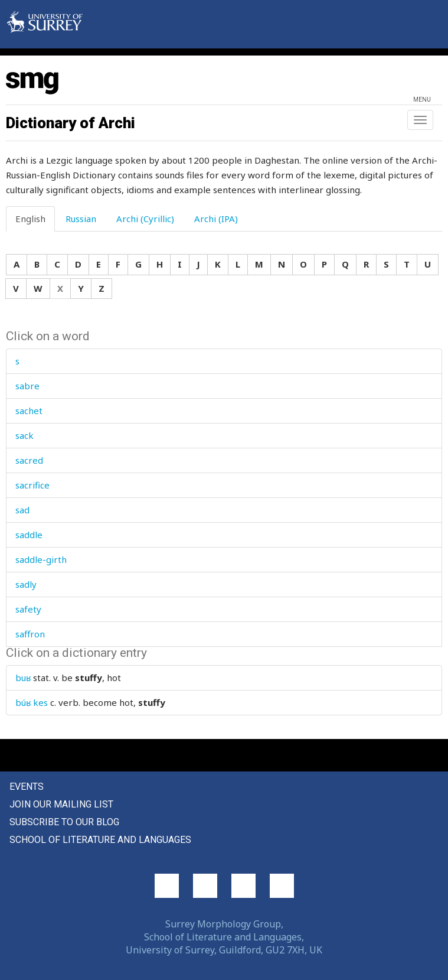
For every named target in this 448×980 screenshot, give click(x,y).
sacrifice (32, 485)
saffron (30, 634)
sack (24, 435)
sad (22, 510)
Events (27, 787)
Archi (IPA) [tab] (216, 219)
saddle (29, 535)
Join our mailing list (61, 804)
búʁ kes (32, 702)
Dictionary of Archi (71, 123)
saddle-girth (41, 559)
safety (28, 609)
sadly (26, 584)
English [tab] (30, 219)
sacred (29, 460)
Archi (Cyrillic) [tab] (145, 219)
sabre (27, 386)
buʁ (23, 678)
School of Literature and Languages (100, 840)
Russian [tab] (81, 219)
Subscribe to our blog (64, 822)
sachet (29, 411)
